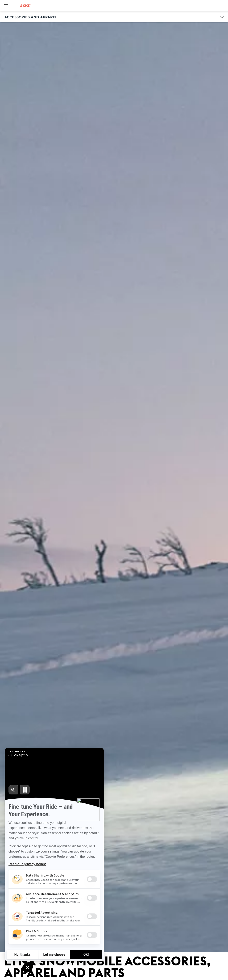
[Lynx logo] (25, 6)
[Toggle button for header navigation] (6, 6)
